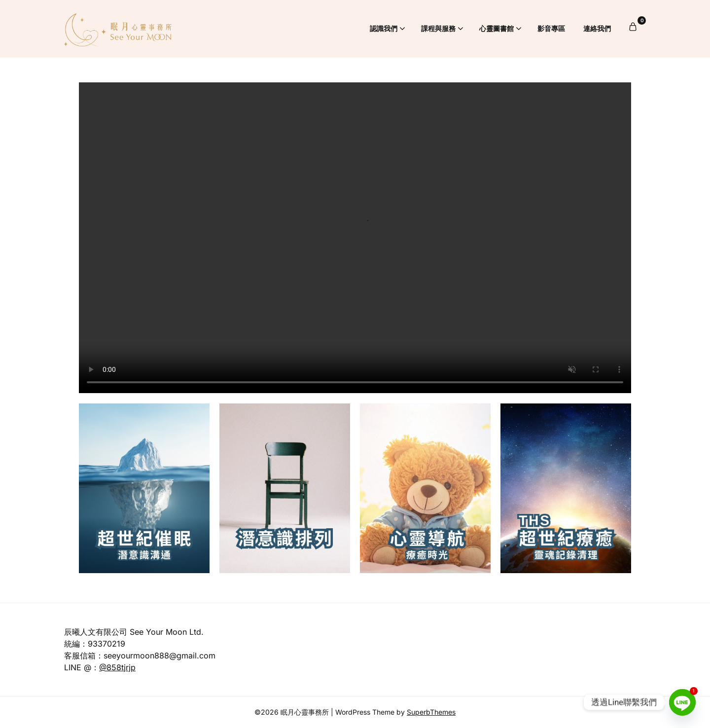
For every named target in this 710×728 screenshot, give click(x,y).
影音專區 (551, 28)
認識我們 (384, 28)
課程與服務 (438, 28)
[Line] (682, 702)
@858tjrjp (117, 667)
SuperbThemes (431, 712)
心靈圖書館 (497, 28)
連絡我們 (597, 28)
